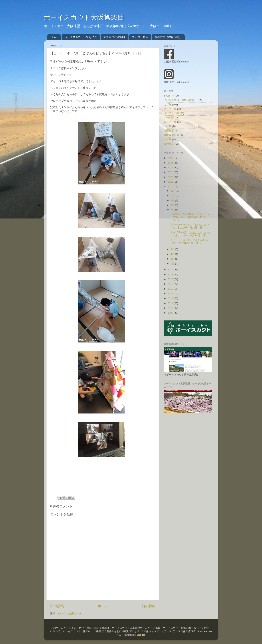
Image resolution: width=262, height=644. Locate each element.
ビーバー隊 (170, 109)
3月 (173, 259)
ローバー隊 (170, 122)
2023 (171, 172)
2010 (171, 308)
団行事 (168, 126)
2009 (171, 313)
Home (54, 37)
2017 (171, 279)
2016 (171, 284)
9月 (173, 200)
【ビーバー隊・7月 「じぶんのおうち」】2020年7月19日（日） (190, 226)
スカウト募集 (140, 37)
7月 (173, 210)
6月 (173, 249)
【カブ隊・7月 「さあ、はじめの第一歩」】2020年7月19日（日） (190, 234)
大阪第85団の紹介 (114, 37)
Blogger (141, 635)
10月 (173, 196)
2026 (171, 158)
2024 (171, 167)
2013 (171, 294)
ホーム (103, 606)
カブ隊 (168, 105)
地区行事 (169, 131)
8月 (173, 205)
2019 (171, 270)
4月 (173, 254)
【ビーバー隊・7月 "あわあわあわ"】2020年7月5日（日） (189, 242)
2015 (171, 289)
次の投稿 (57, 606)
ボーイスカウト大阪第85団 (84, 17)
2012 (171, 298)
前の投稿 (149, 606)
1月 (173, 264)
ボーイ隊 (169, 118)
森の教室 (169, 144)
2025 (171, 163)
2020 (171, 187)
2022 (171, 177)
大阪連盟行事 (171, 135)
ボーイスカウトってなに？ (81, 37)
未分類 (168, 139)
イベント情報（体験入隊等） (180, 100)
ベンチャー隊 (171, 113)
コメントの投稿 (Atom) (70, 614)
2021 (171, 182)
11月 (173, 191)
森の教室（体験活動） (168, 37)
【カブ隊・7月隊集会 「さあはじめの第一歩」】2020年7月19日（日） (190, 217)
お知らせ (169, 96)
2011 (171, 303)
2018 (171, 274)
